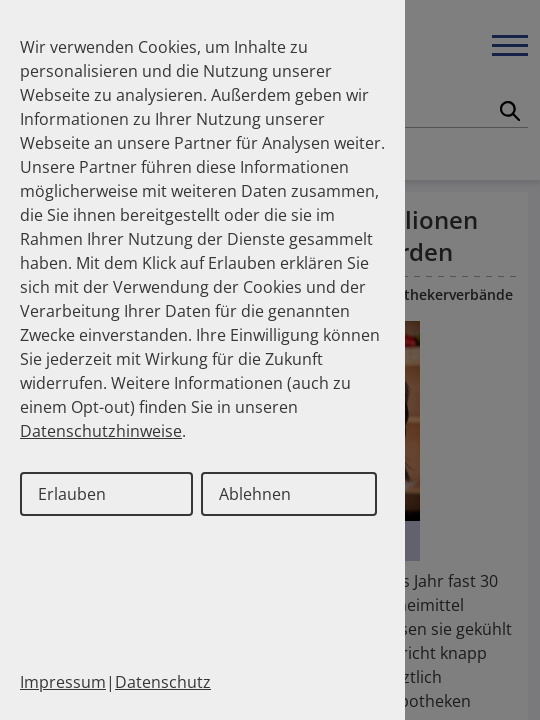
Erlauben (72, 494)
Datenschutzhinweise (101, 431)
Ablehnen (255, 494)
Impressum (63, 682)
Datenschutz (163, 682)
